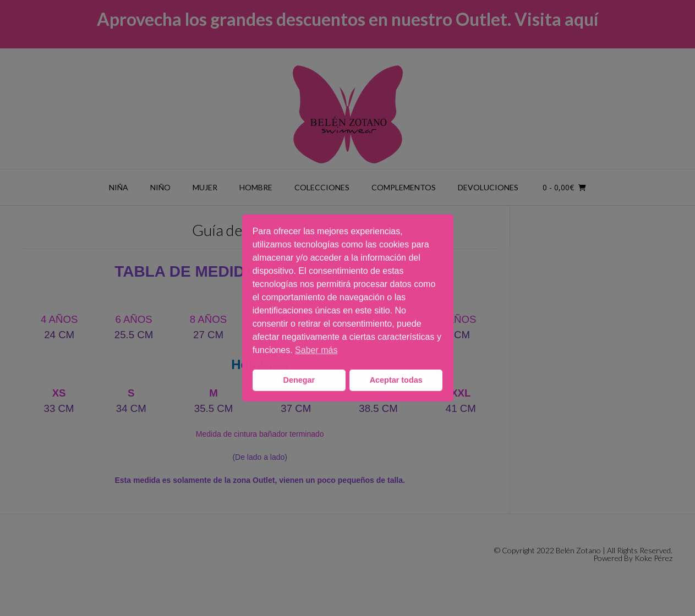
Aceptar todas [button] (396, 380)
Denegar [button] (299, 380)
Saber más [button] (316, 350)
